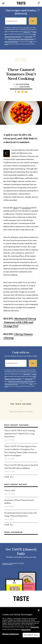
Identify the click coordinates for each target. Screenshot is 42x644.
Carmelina (26, 207)
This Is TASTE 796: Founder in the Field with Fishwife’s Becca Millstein (21, 466)
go (33, 21)
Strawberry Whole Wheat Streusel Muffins (19, 501)
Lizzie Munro (25, 87)
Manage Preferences (11, 634)
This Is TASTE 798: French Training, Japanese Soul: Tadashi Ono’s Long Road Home (20, 433)
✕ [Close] (39, 610)
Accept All (31, 635)
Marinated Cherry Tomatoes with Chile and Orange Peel (20, 322)
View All (9, 477)
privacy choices (26, 629)
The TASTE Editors (22, 84)
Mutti (15, 207)
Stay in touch (8, 563)
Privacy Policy (35, 627)
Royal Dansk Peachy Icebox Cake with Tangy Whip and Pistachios (21, 514)
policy (31, 42)
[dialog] (21, 626)
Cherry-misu (10, 490)
